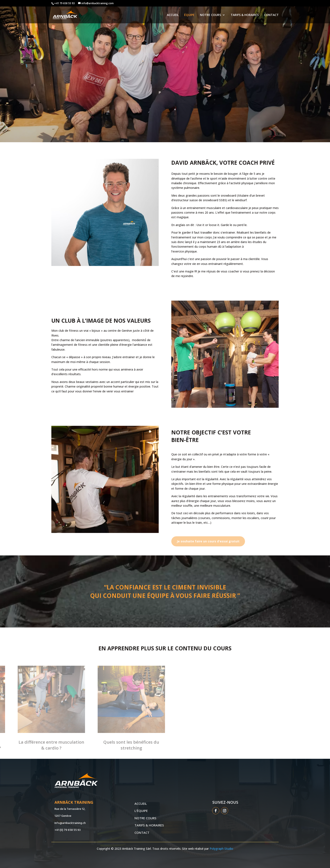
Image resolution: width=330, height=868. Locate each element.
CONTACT (271, 15)
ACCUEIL (173, 15)
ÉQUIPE (189, 15)
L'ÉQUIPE (141, 811)
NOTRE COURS (210, 15)
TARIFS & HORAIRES (245, 15)
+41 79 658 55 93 (65, 3)
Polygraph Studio (221, 849)
